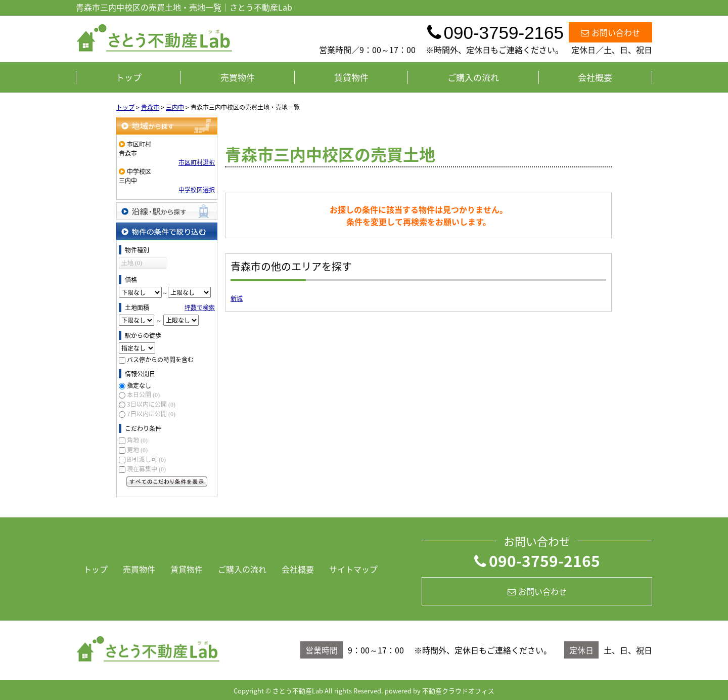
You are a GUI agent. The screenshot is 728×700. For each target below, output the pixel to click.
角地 (137, 440)
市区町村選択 (197, 162)
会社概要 (595, 77)
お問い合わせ (610, 32)
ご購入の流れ (473, 77)
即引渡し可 (146, 459)
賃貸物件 (351, 77)
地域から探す (167, 126)
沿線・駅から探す (167, 211)
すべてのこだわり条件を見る (167, 482)
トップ (129, 77)
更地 (137, 450)
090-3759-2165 (537, 561)
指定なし (139, 385)
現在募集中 (146, 469)
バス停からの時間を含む (160, 360)
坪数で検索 (200, 308)
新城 (237, 298)
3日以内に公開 (151, 404)
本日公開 (143, 395)
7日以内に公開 (151, 414)
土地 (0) (132, 263)
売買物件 (238, 77)
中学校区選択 (197, 190)
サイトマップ (353, 569)
